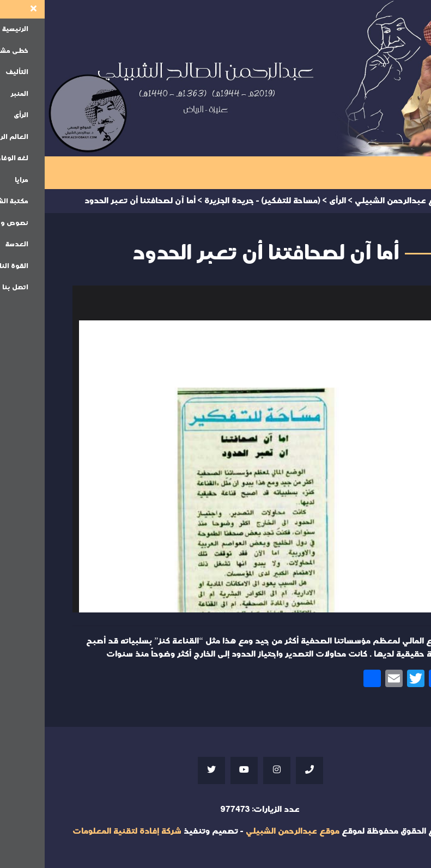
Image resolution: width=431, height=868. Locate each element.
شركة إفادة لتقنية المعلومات (82, 831)
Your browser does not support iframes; (216, 449)
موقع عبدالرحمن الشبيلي (248, 831)
